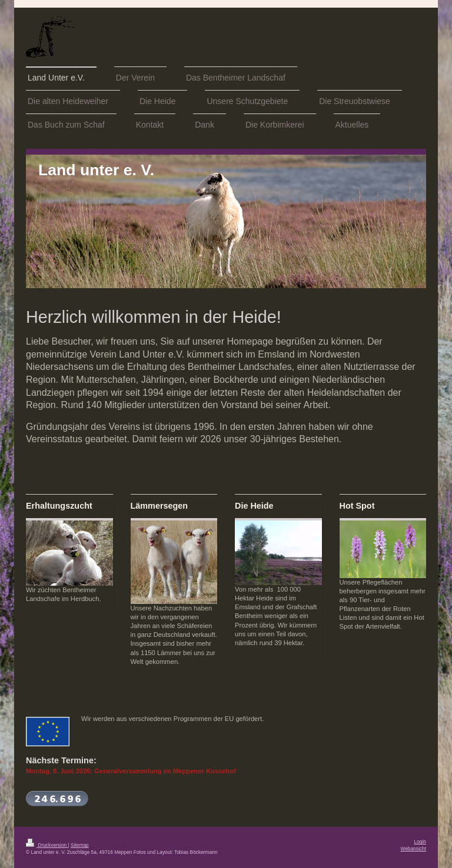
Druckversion (47, 845)
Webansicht (413, 849)
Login (421, 842)
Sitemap (80, 845)
